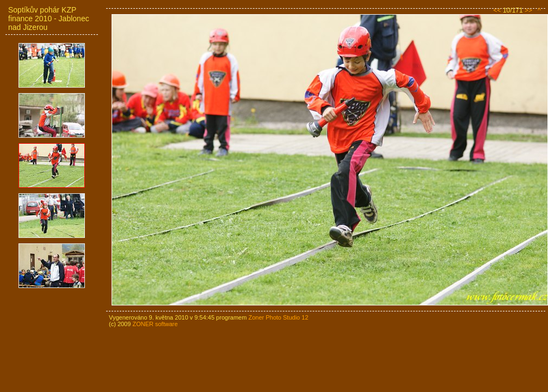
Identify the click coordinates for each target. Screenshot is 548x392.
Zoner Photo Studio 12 (278, 317)
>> (528, 10)
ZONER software (155, 324)
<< (497, 10)
